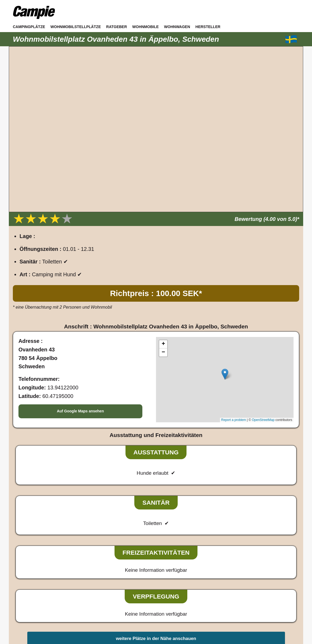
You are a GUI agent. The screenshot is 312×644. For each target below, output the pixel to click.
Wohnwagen (177, 27)
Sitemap (183, 588)
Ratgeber (117, 27)
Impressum (129, 588)
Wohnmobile (145, 27)
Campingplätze (29, 27)
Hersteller (208, 27)
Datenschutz (158, 588)
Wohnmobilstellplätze (76, 27)
